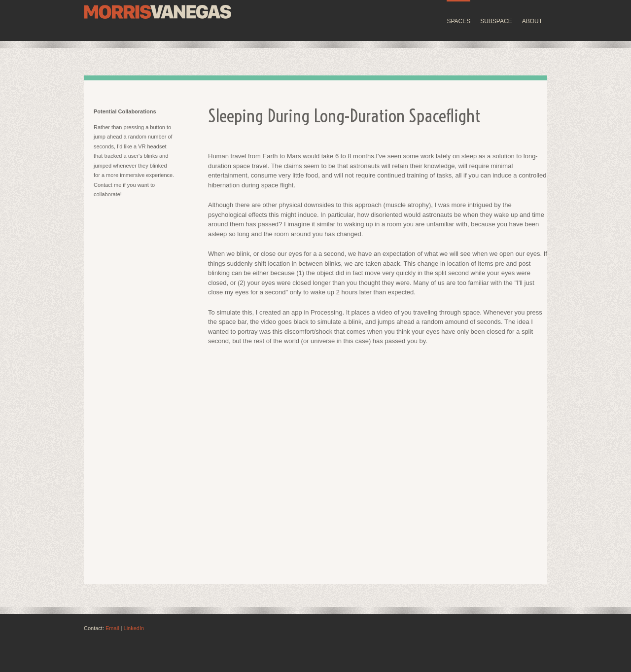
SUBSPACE (496, 21)
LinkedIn (134, 628)
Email (112, 628)
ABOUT (532, 21)
